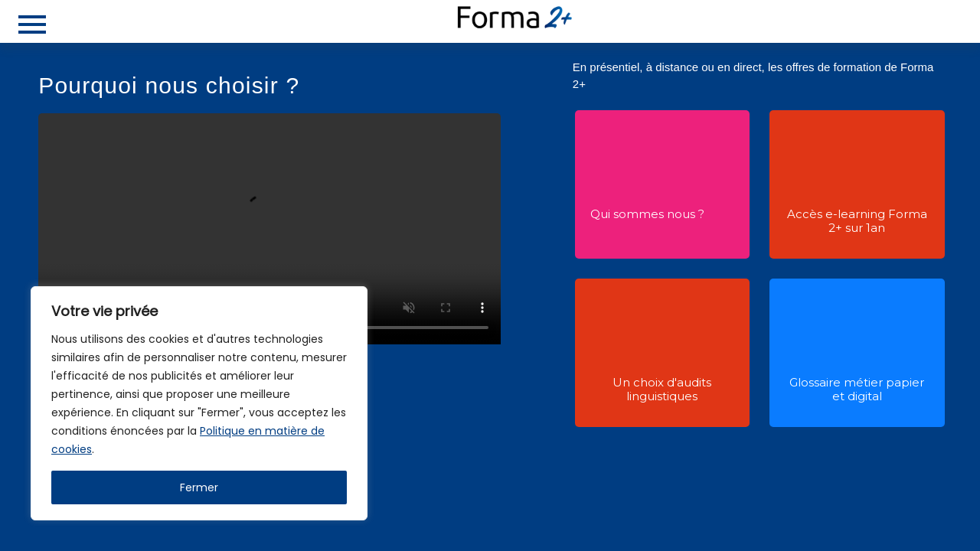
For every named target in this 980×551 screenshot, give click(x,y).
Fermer (199, 487)
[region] (199, 403)
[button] (648, 178)
